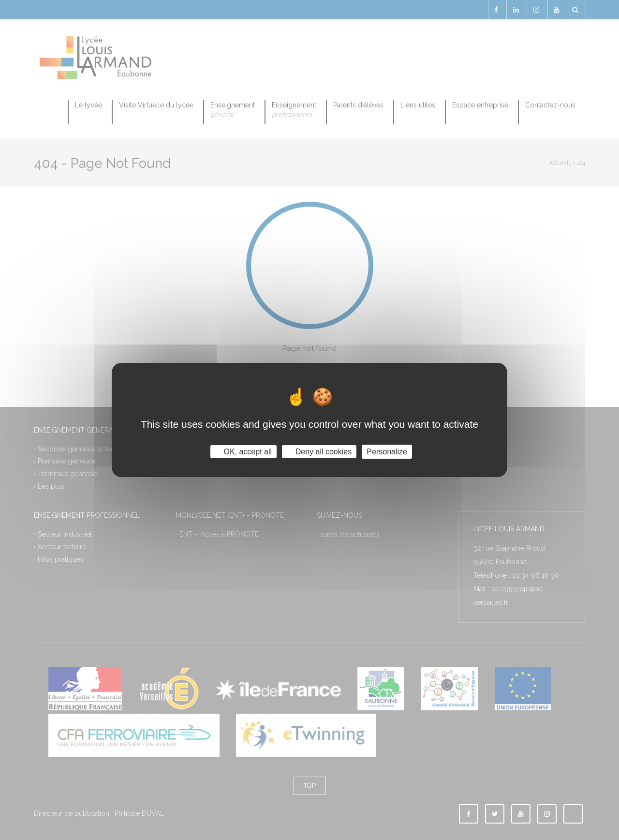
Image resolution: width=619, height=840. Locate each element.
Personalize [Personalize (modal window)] (387, 452)
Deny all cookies (319, 452)
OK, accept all (243, 452)
